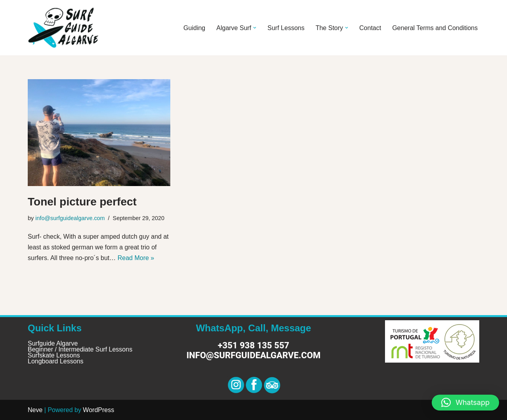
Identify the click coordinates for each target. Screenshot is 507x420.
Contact (370, 28)
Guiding (194, 28)
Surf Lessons (286, 28)
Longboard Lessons (56, 361)
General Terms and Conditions (435, 28)
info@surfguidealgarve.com (70, 218)
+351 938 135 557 (254, 345)
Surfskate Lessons (54, 355)
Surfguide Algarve (53, 343)
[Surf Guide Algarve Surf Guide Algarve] (63, 28)
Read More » (136, 258)
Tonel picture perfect (82, 202)
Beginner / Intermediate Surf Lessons (80, 349)
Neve (35, 410)
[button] (255, 28)
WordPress (98, 410)
